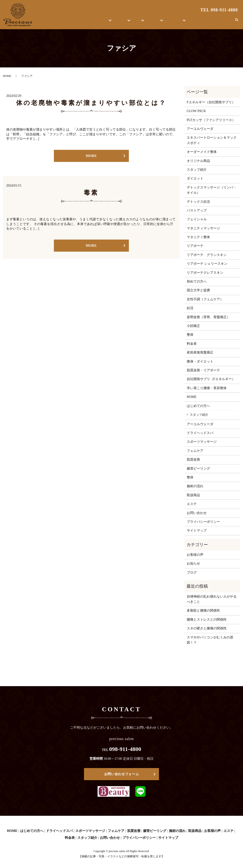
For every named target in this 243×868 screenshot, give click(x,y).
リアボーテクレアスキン (205, 273)
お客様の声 (180, 22)
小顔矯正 (193, 326)
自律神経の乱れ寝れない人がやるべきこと (212, 599)
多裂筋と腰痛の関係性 (203, 611)
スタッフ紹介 (197, 170)
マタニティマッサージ (203, 228)
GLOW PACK (196, 111)
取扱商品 (155, 22)
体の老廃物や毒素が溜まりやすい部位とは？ (91, 103)
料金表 (192, 344)
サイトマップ (197, 531)
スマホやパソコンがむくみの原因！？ (210, 640)
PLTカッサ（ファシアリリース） (211, 120)
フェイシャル (197, 219)
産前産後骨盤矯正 (200, 352)
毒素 (91, 193)
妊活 (190, 308)
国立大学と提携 (198, 290)
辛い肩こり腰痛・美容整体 (207, 388)
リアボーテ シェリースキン (207, 264)
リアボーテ (195, 246)
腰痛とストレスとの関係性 (207, 620)
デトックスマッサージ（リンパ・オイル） (212, 190)
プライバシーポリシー (203, 522)
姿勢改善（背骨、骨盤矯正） (208, 317)
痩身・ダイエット (200, 361)
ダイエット (195, 178)
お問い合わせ (220, 22)
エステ (119, 22)
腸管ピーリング (198, 469)
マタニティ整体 (198, 237)
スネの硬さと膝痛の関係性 (207, 628)
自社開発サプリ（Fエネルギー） (211, 379)
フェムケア (195, 451)
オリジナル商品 (198, 161)
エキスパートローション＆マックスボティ (212, 140)
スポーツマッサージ (202, 442)
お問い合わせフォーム (122, 774)
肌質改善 (193, 460)
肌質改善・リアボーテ (203, 370)
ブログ (202, 22)
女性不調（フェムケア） (205, 299)
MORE (91, 156)
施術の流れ (195, 486)
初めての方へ (197, 281)
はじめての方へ (93, 22)
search (237, 22)
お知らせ (193, 564)
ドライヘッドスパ (200, 433)
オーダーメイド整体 (202, 152)
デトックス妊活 (198, 202)
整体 (136, 22)
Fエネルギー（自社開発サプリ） (211, 102)
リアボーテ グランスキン (207, 255)
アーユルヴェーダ (200, 129)
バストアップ (197, 210)
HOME (73, 22)
